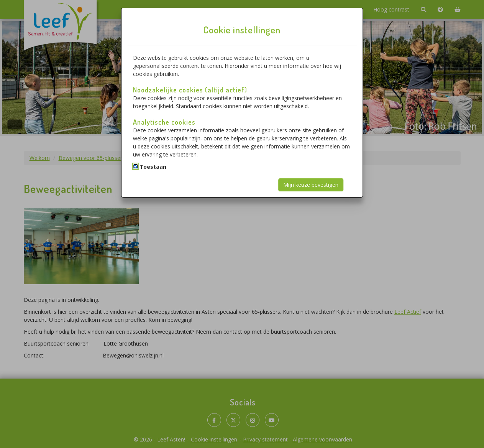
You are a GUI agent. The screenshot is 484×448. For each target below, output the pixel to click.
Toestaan (153, 167)
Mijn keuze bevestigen (311, 185)
